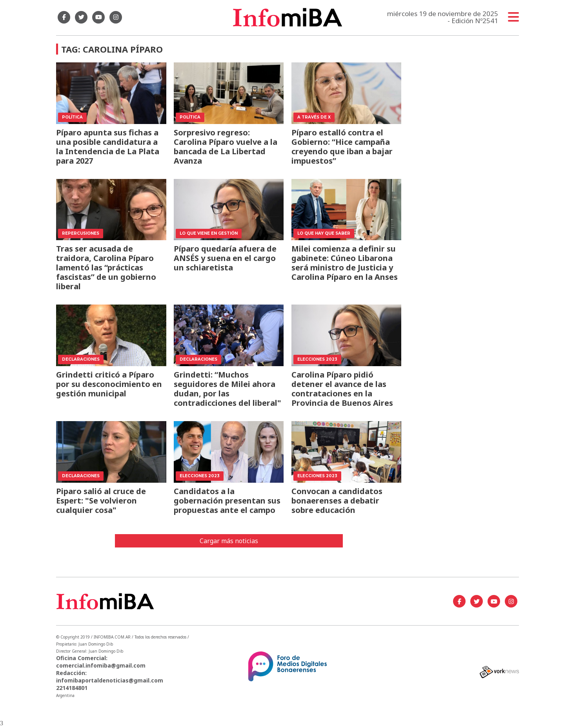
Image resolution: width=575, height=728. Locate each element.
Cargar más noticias (229, 541)
